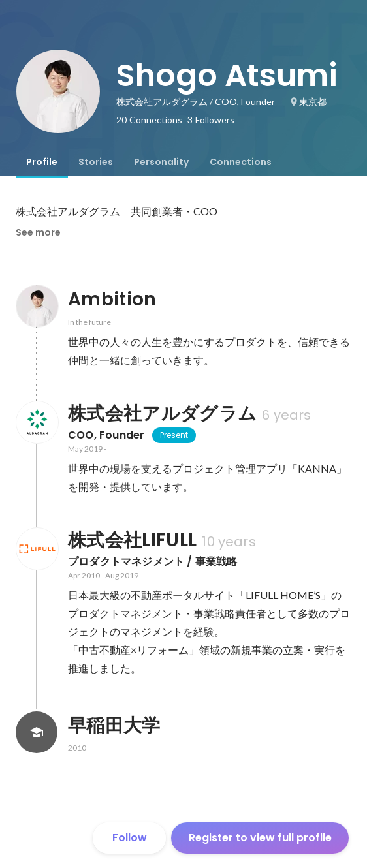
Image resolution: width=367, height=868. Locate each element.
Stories (96, 162)
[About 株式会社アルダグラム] (37, 422)
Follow (130, 838)
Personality (161, 162)
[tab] (42, 162)
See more (38, 232)
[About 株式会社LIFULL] (37, 549)
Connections (241, 162)
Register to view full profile (260, 838)
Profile (42, 162)
